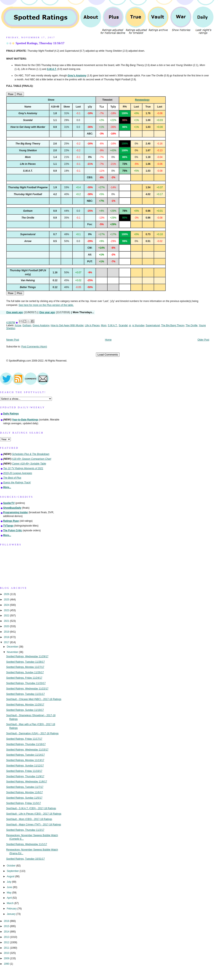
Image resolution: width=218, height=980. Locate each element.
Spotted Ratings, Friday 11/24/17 (24, 678)
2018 (7, 637)
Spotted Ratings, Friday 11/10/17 (24, 771)
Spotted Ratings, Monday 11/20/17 (25, 705)
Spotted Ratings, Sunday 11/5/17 (24, 798)
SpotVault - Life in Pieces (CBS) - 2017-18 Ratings (34, 814)
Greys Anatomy (41, 325)
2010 (7, 953)
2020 (7, 626)
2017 (7, 642)
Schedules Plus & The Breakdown (31, 454)
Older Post (203, 340)
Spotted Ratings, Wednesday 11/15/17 (27, 750)
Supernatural (153, 325)
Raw (11, 94)
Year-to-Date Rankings (25, 420)
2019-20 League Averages (18, 473)
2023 (7, 610)
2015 (7, 926)
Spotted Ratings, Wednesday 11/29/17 (27, 656)
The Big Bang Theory (173, 325)
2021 (7, 621)
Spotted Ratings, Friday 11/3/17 (24, 803)
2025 (7, 600)
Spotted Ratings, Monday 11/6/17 (25, 792)
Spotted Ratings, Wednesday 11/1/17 (27, 844)
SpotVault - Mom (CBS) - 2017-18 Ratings (29, 819)
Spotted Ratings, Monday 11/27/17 (25, 667)
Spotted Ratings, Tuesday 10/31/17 (26, 859)
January (12, 914)
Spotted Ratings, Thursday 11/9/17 (25, 776)
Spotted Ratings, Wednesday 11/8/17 (27, 782)
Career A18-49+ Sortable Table (29, 464)
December (13, 647)
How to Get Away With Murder (67, 325)
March (11, 903)
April (10, 898)
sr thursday (138, 325)
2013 (7, 937)
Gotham (27, 325)
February (12, 909)
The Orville (192, 325)
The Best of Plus (12, 478)
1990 (7, 964)
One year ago (47, 312)
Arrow (18, 325)
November (13, 652)
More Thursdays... (83, 312)
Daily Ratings (11, 414)
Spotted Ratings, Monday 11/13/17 (25, 760)
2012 (7, 942)
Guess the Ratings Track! (17, 483)
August (11, 876)
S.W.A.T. (113, 325)
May (10, 893)
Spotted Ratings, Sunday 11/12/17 (25, 766)
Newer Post (13, 340)
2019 (7, 632)
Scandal (123, 325)
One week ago (15, 312)
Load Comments (108, 355)
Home (108, 340)
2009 (7, 958)
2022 (7, 616)
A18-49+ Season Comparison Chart (32, 459)
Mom (104, 325)
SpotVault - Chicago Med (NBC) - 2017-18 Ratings (34, 699)
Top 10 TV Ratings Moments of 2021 (23, 468)
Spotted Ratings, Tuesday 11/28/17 (26, 662)
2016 (7, 921)
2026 (7, 594)
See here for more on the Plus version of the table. (46, 305)
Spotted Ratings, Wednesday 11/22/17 (27, 689)
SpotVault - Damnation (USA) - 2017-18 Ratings (32, 733)
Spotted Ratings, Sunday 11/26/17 (25, 672)
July (9, 882)
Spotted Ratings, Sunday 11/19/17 (25, 710)
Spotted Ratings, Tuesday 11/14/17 (26, 755)
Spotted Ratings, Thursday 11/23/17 (26, 683)
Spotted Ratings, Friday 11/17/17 (24, 739)
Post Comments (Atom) (34, 347)
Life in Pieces (92, 325)
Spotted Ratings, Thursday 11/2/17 (25, 830)
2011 (7, 948)
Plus (20, 94)
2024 (7, 605)
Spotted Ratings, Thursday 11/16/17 (40, 43)
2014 (7, 932)
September (13, 871)
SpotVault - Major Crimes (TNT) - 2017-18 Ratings (34, 825)
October (12, 866)
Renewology (142, 100)
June (10, 887)
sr (130, 325)
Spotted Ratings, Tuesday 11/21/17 (26, 694)
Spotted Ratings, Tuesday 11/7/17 (25, 787)
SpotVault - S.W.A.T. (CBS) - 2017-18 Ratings (31, 808)
